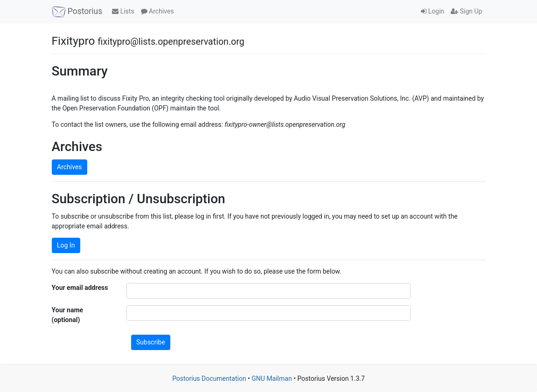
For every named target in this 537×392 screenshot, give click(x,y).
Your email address (80, 288)
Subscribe (151, 342)
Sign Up (466, 11)
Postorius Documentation (209, 378)
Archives (157, 11)
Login (432, 11)
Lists (123, 11)
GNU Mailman (272, 378)
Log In (66, 245)
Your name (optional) (68, 315)
